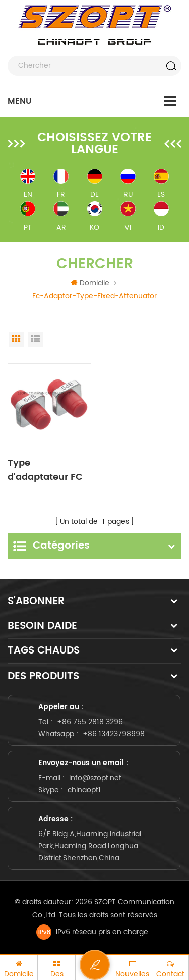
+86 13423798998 (114, 734)
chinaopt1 (84, 790)
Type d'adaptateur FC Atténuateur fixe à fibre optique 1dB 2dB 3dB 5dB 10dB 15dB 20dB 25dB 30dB (49, 470)
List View (35, 339)
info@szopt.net (95, 778)
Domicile (90, 283)
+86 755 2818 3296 (90, 722)
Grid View (16, 339)
